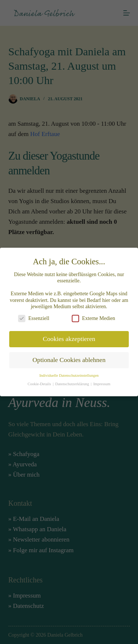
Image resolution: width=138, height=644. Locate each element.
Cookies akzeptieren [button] (69, 337)
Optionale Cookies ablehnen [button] (69, 358)
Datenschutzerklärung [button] (73, 381)
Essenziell (34, 316)
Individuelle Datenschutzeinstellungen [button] (69, 373)
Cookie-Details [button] (40, 381)
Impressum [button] (102, 381)
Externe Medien (93, 316)
